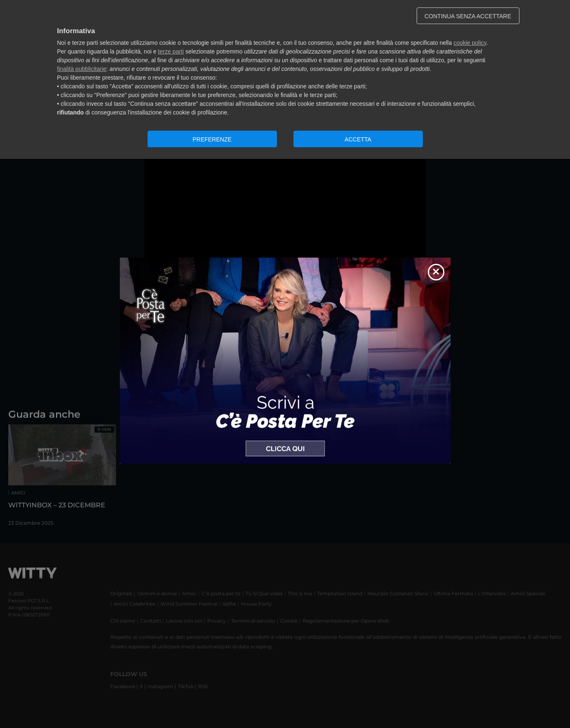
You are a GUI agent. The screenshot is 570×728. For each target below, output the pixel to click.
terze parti (171, 51)
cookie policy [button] (470, 43)
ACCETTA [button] (358, 139)
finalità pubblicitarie (82, 69)
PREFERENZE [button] (212, 139)
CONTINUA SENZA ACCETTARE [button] (468, 16)
